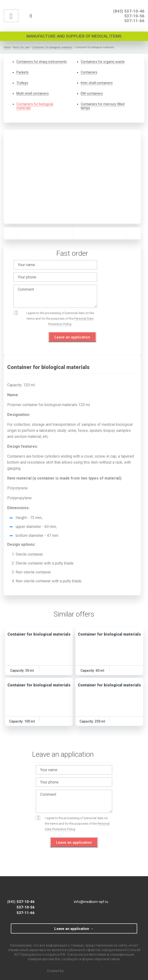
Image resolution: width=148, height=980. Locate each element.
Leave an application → (74, 929)
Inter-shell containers (97, 83)
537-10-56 (134, 16)
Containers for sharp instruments (42, 62)
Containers (89, 72)
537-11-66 (134, 21)
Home (7, 47)
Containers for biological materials (52, 47)
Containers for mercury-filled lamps (103, 106)
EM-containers (92, 93)
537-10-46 (134, 11)
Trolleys (22, 83)
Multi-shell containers (33, 93)
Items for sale (21, 47)
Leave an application (72, 337)
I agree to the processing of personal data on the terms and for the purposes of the (60, 319)
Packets (22, 72)
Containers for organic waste (103, 62)
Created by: (74, 971)
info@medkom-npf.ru (91, 902)
